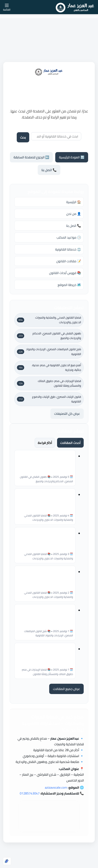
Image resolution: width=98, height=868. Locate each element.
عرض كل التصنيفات (67, 414)
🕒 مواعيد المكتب (69, 237)
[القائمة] (7, 7)
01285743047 (30, 793)
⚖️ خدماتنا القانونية (68, 249)
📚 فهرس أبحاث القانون (65, 273)
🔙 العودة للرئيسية (72, 157)
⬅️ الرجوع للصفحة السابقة (31, 157)
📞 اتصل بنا (49, 170)
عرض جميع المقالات (66, 689)
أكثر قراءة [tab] (45, 443)
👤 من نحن (74, 214)
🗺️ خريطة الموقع (69, 285)
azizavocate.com (56, 787)
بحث (23, 137)
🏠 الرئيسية (74, 202)
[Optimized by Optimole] (7, 861)
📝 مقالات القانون (69, 261)
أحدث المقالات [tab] (70, 443)
